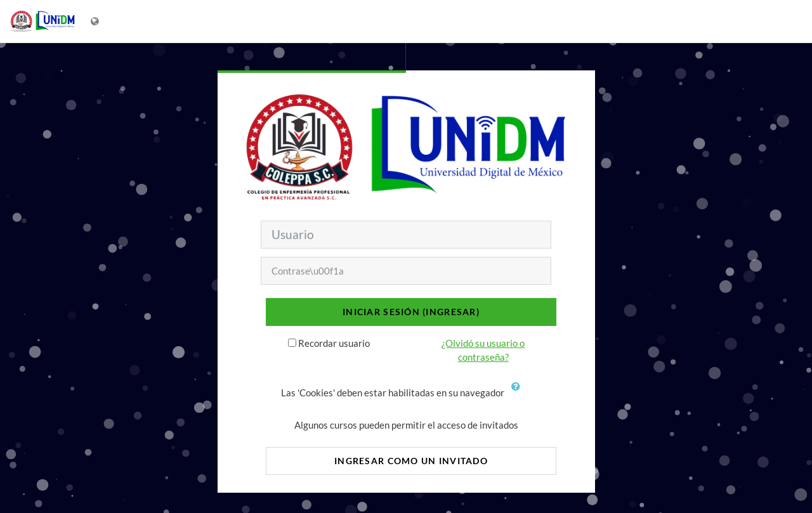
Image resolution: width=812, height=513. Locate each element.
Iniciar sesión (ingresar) (411, 312)
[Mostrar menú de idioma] (96, 21)
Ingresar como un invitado (411, 461)
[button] (519, 394)
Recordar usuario (334, 343)
